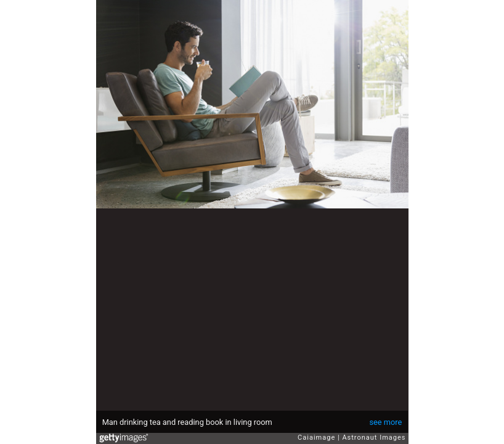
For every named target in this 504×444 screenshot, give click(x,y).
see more (385, 422)
